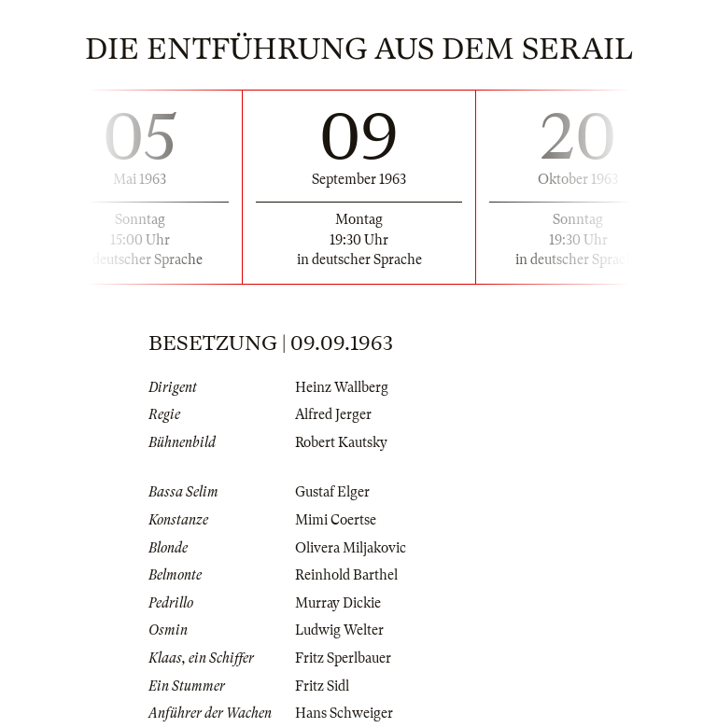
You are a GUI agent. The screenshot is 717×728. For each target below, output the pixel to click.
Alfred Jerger (333, 414)
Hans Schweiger (344, 713)
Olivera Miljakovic (351, 548)
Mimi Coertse (336, 520)
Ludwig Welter (339, 630)
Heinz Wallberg (342, 387)
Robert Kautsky (341, 442)
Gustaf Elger (332, 492)
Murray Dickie (338, 603)
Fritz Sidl (322, 686)
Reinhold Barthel (346, 575)
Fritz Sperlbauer (343, 658)
